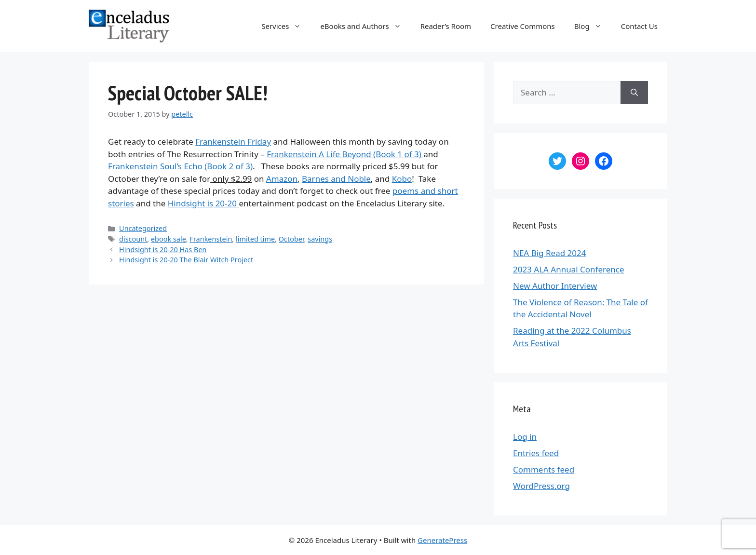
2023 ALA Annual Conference (569, 269)
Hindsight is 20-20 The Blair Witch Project (186, 260)
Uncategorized (143, 228)
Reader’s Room (446, 26)
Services (286, 26)
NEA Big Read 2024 (549, 253)
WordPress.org (541, 486)
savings (320, 239)
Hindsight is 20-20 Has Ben (163, 250)
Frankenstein (211, 239)
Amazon (282, 179)
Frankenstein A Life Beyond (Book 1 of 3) (345, 154)
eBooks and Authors (365, 26)
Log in (525, 437)
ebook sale (169, 239)
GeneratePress (442, 540)
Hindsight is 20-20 (203, 203)
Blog (593, 26)
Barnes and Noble (336, 179)
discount (133, 239)
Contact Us (639, 26)
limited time (255, 239)
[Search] (634, 93)
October (291, 239)
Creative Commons (523, 26)
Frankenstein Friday (233, 142)
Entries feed (536, 453)
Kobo (402, 179)
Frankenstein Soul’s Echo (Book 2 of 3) (180, 166)
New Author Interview (555, 286)
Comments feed (544, 469)
